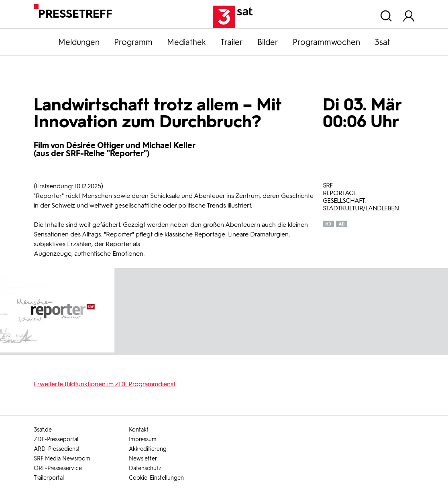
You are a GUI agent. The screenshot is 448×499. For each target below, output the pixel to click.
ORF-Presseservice (58, 468)
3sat (382, 42)
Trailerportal (49, 478)
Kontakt (139, 430)
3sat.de (43, 430)
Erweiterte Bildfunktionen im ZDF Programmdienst (105, 384)
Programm (133, 42)
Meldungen (79, 42)
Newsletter (143, 459)
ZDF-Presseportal (56, 439)
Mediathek (186, 42)
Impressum (143, 439)
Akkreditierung (148, 449)
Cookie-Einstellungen (156, 478)
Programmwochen (326, 42)
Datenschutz (145, 468)
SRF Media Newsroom (62, 459)
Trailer (232, 42)
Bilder (268, 42)
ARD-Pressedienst (57, 449)
